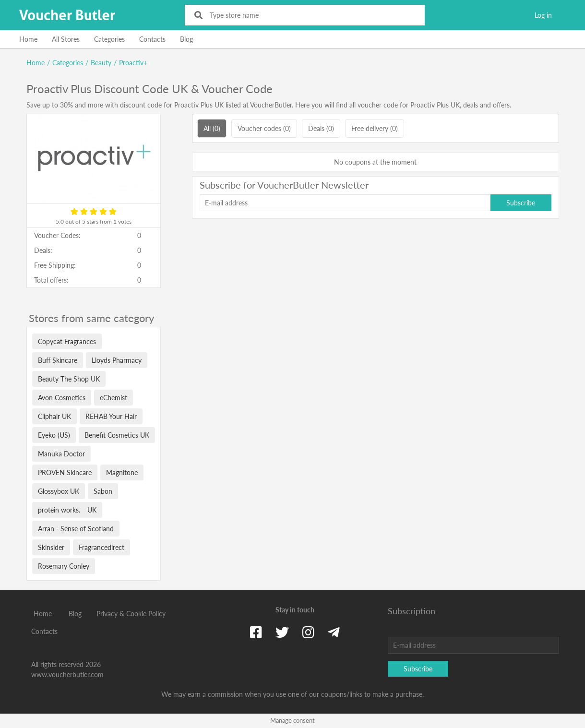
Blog (186, 39)
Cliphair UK (54, 416)
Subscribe (521, 203)
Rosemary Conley (64, 566)
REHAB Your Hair (111, 416)
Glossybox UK (59, 491)
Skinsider (51, 547)
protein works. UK (67, 510)
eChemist (113, 398)
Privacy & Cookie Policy (131, 614)
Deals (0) (321, 128)
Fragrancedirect (101, 547)
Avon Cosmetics (62, 398)
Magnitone (122, 472)
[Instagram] (308, 632)
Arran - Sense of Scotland (76, 529)
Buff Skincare (58, 360)
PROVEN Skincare (65, 472)
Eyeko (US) (54, 435)
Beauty (101, 63)
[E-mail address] (345, 203)
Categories (109, 39)
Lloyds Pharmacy (117, 360)
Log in (543, 15)
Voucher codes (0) (264, 128)
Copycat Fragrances (67, 341)
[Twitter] (282, 632)
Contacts (152, 39)
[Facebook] (256, 632)
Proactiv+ (133, 63)
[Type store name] (311, 15)
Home (28, 39)
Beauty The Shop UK (69, 379)
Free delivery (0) (375, 128)
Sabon (103, 491)
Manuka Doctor (61, 454)
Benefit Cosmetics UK (117, 435)
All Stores (66, 39)
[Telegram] (334, 632)
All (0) (212, 128)
